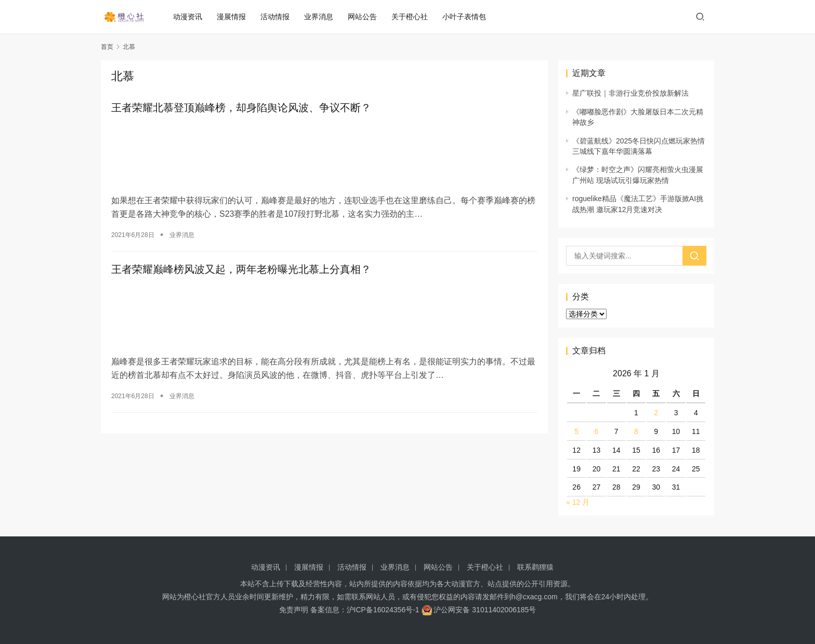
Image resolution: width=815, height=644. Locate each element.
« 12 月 (578, 502)
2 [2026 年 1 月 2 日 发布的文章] (656, 413)
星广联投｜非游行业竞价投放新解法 (630, 93)
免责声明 (294, 610)
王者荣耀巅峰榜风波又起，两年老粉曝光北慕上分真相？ (241, 267)
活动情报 (279, 17)
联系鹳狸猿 (535, 567)
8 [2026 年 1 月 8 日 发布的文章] (636, 431)
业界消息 (323, 17)
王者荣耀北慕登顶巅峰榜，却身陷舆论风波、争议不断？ (241, 108)
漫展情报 (235, 17)
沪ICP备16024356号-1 (383, 610)
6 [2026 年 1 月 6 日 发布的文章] (597, 431)
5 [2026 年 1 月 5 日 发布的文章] (576, 431)
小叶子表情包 (468, 17)
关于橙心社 (414, 17)
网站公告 (366, 17)
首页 (107, 47)
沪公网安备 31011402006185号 (479, 610)
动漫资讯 (192, 17)
